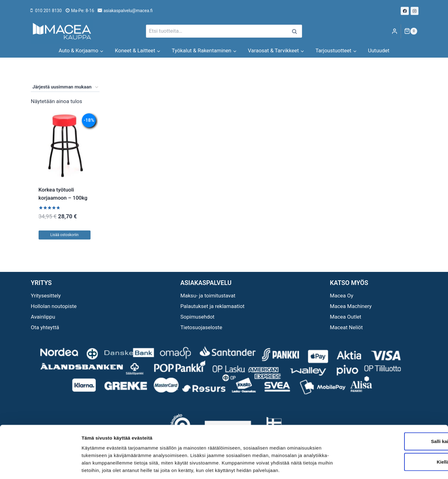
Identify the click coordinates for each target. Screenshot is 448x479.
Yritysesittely (46, 296)
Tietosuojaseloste (201, 327)
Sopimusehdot (198, 317)
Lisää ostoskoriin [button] (65, 235)
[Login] (394, 31)
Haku (296, 31)
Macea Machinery (351, 306)
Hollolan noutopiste (54, 306)
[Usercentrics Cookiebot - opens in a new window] (40, 467)
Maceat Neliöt (346, 327)
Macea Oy (341, 296)
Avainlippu (43, 317)
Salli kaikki (396, 413)
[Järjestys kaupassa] (65, 87)
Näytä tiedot (333, 467)
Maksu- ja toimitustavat (208, 296)
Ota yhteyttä (45, 327)
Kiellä (396, 433)
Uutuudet (379, 50)
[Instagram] (415, 11)
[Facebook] (405, 11)
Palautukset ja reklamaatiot (212, 306)
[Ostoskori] (411, 31)
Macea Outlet (345, 317)
